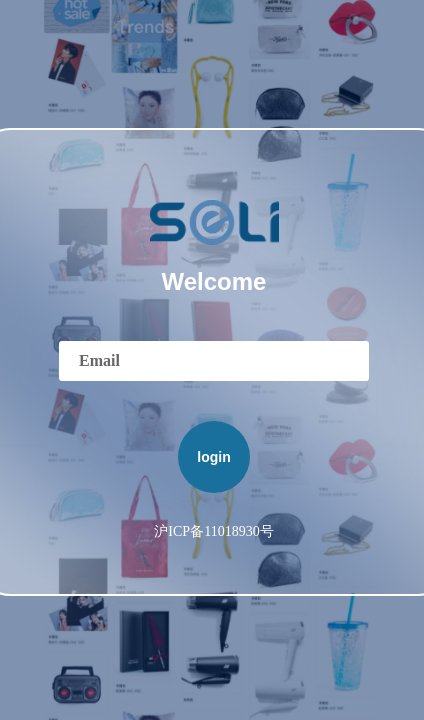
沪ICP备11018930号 (213, 531)
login (213, 457)
